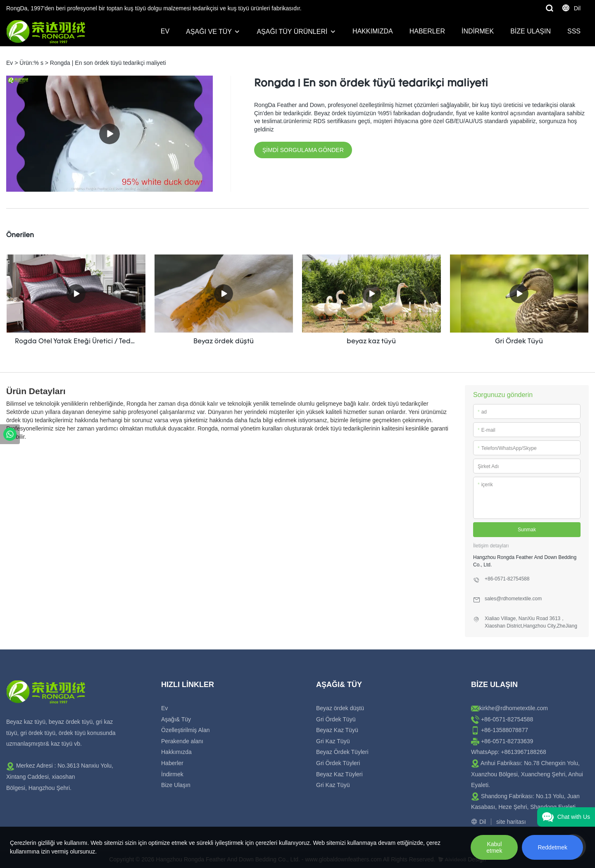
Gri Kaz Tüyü (333, 741)
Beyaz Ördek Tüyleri (342, 752)
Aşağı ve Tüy (209, 32)
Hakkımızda (373, 31)
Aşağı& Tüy (176, 719)
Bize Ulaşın (531, 31)
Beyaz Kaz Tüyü (337, 730)
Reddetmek (552, 847)
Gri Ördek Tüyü (336, 719)
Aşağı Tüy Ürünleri (292, 32)
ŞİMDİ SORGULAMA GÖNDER (303, 150)
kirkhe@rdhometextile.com (514, 708)
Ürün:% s (31, 63)
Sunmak (527, 530)
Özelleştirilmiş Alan (185, 730)
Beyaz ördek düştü (340, 708)
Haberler (427, 31)
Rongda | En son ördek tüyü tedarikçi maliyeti (108, 63)
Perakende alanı (182, 741)
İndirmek (478, 31)
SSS (574, 31)
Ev (165, 31)
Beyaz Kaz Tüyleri (339, 774)
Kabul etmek (494, 847)
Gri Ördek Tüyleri (338, 763)
